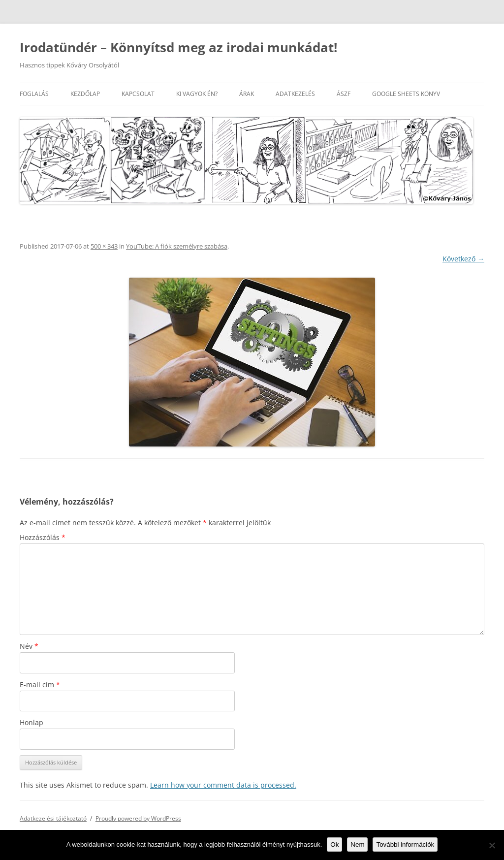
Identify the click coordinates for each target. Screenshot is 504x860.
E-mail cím (40, 685)
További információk (405, 844)
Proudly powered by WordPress (138, 818)
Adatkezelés (295, 94)
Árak (247, 94)
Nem (357, 844)
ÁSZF (344, 94)
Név (29, 646)
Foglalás (34, 94)
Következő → (463, 259)
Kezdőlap (85, 94)
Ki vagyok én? (197, 94)
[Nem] (492, 845)
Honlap (31, 722)
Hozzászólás (43, 537)
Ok (334, 844)
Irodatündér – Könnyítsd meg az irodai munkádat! (178, 47)
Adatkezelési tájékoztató (53, 818)
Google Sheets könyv (406, 94)
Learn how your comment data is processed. (223, 785)
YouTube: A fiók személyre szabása (177, 246)
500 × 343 (104, 246)
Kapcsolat (138, 94)
